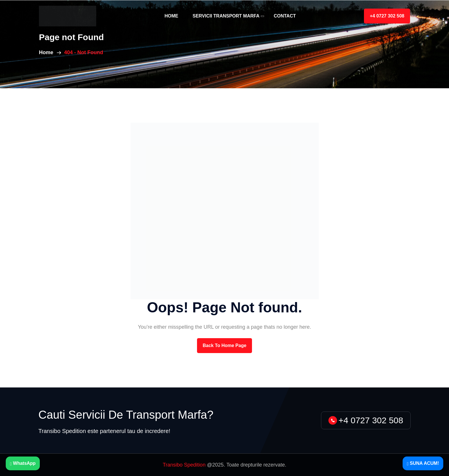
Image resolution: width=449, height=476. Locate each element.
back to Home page (225, 345)
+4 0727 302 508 (387, 16)
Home (171, 16)
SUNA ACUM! (423, 463)
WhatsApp (23, 463)
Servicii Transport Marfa (226, 16)
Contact (285, 16)
